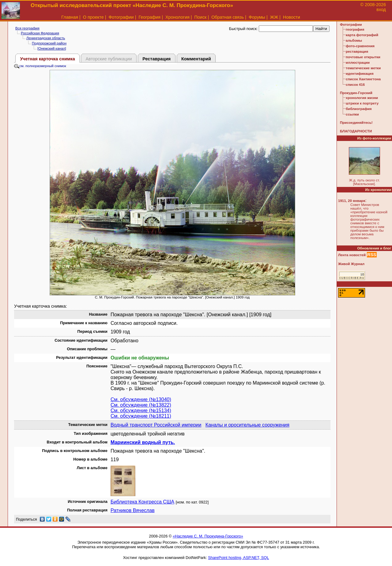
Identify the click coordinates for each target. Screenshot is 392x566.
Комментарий (196, 59)
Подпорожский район (49, 43)
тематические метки (363, 68)
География (149, 17)
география (355, 29)
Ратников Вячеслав (133, 510)
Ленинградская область (46, 38)
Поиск (201, 17)
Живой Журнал (351, 264)
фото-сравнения (360, 46)
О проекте (93, 17)
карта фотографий (362, 35)
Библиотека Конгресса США (142, 502)
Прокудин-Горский (356, 93)
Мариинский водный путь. (143, 442)
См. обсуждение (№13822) (141, 405)
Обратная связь (228, 17)
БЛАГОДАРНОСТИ (356, 131)
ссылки (352, 114)
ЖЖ (274, 17)
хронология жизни (362, 98)
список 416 (355, 85)
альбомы (354, 40)
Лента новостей (352, 255)
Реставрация (156, 59)
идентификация (360, 74)
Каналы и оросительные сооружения (247, 425)
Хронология (177, 17)
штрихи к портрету (362, 103)
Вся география (27, 28)
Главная (70, 17)
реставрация (357, 51)
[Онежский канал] (52, 48)
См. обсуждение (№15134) (141, 410)
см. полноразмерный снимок (40, 66)
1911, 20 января (352, 201)
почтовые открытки (363, 57)
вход (381, 9)
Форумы (257, 17)
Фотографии (121, 17)
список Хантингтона (363, 79)
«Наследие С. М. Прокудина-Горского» (208, 536)
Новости (292, 17)
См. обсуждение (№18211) (141, 416)
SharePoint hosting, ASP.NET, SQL (238, 558)
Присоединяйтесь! (356, 123)
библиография (359, 109)
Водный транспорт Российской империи (156, 425)
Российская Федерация (40, 33)
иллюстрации (358, 63)
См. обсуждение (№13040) (141, 399)
